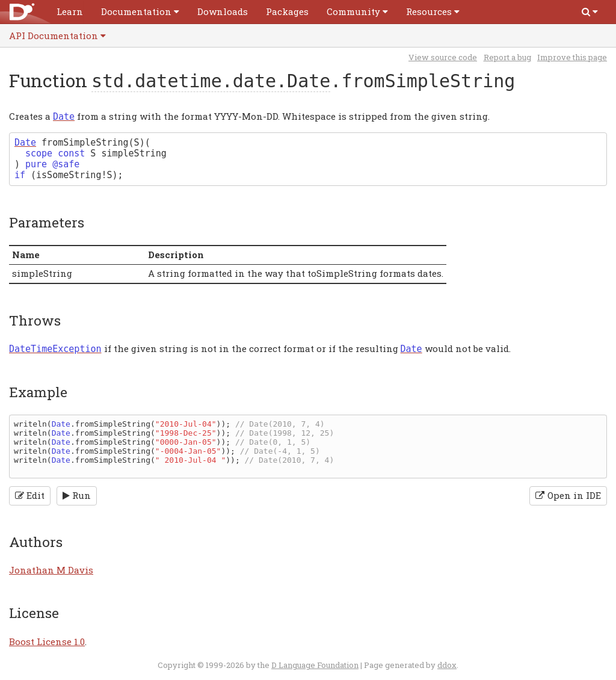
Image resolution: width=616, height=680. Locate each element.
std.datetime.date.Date (211, 81)
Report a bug (507, 57)
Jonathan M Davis (51, 570)
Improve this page (572, 57)
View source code (443, 57)
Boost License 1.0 (47, 641)
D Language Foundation (315, 665)
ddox (447, 665)
